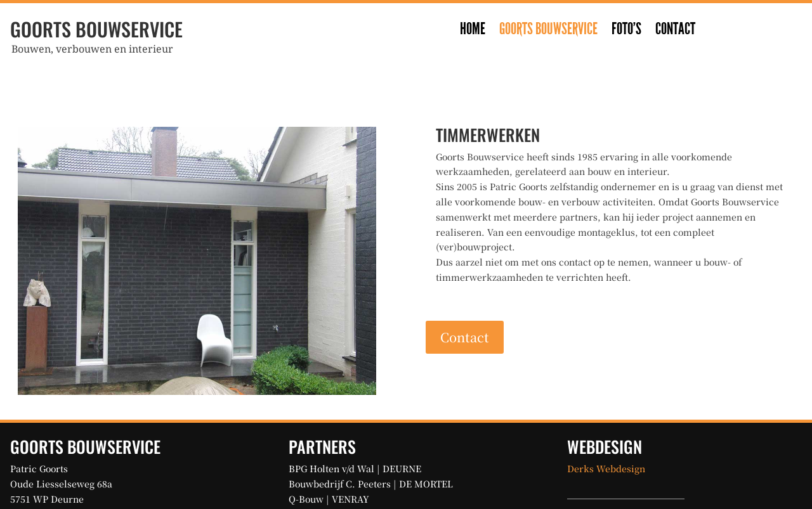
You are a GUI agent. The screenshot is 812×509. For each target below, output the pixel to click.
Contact (675, 32)
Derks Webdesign (606, 468)
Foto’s (626, 32)
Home (473, 32)
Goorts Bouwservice (548, 32)
